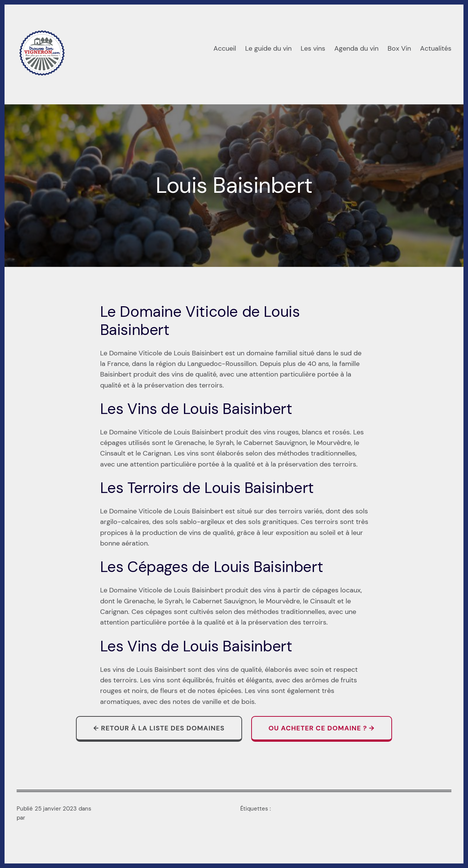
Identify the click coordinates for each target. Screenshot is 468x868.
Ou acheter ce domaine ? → (322, 728)
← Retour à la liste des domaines (159, 728)
